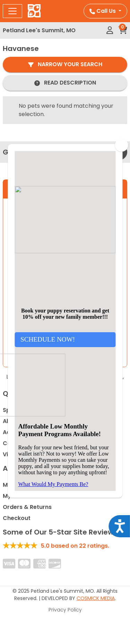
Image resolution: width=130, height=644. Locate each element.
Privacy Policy (65, 610)
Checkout (17, 518)
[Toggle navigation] (12, 11)
